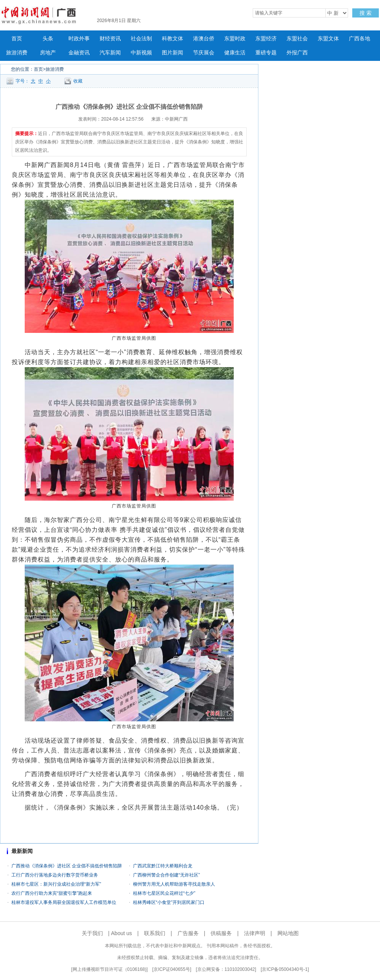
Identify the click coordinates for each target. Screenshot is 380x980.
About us (121, 933)
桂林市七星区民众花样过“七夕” (164, 893)
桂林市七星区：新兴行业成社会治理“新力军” (59, 884)
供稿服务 (221, 933)
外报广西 (297, 53)
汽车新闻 (110, 53)
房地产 (48, 53)
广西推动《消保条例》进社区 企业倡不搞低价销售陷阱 (67, 866)
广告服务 (188, 933)
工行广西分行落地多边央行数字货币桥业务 (55, 875)
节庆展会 (204, 53)
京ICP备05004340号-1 (285, 969)
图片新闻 (173, 53)
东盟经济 (266, 39)
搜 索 (366, 13)
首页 (17, 39)
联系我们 (155, 933)
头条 (48, 39)
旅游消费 (17, 53)
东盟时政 (235, 39)
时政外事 (79, 39)
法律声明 (255, 933)
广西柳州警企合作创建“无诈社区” (166, 875)
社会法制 (141, 39)
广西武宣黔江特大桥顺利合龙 (163, 866)
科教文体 (173, 39)
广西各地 (359, 39)
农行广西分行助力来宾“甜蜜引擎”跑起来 (52, 893)
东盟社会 (297, 39)
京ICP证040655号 (172, 969)
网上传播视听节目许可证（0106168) (110, 969)
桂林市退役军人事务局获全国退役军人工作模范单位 (64, 902)
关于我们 (92, 933)
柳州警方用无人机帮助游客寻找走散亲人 (174, 884)
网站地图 (288, 933)
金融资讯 (79, 53)
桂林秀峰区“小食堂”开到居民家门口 (169, 902)
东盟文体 (328, 39)
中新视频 (141, 53)
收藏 (78, 81)
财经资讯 (110, 39)
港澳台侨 (204, 39)
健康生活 (235, 53)
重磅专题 (266, 53)
